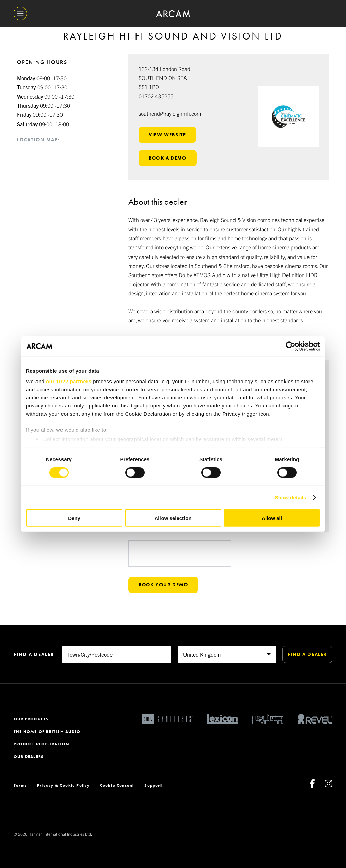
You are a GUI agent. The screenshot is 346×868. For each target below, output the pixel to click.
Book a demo (168, 158)
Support (153, 785)
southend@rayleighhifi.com (170, 113)
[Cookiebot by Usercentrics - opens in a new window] (290, 346)
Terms (20, 785)
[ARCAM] (173, 14)
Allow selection (173, 518)
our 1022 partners (69, 381)
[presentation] (180, 567)
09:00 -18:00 (43, 124)
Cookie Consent (117, 785)
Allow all (272, 518)
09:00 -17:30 (42, 78)
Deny (74, 518)
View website (167, 135)
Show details (291, 497)
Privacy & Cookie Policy (63, 785)
